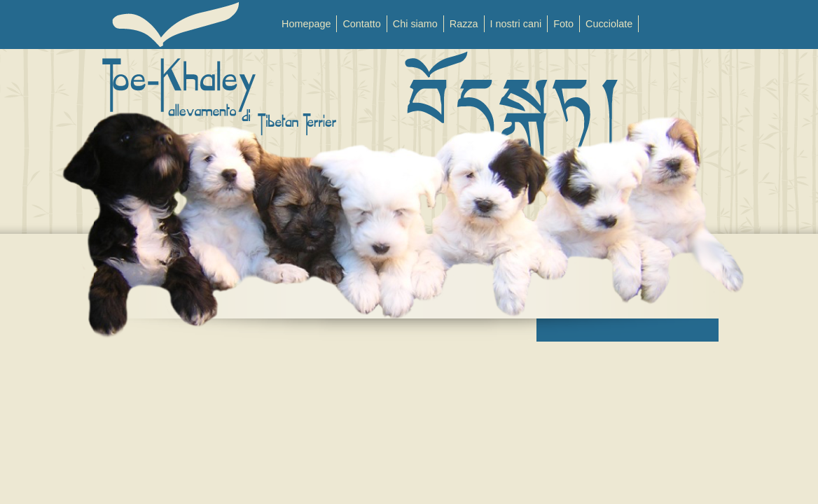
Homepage (306, 24)
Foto (563, 24)
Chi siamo (415, 24)
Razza (464, 24)
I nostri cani (516, 24)
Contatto (361, 24)
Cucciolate (609, 24)
